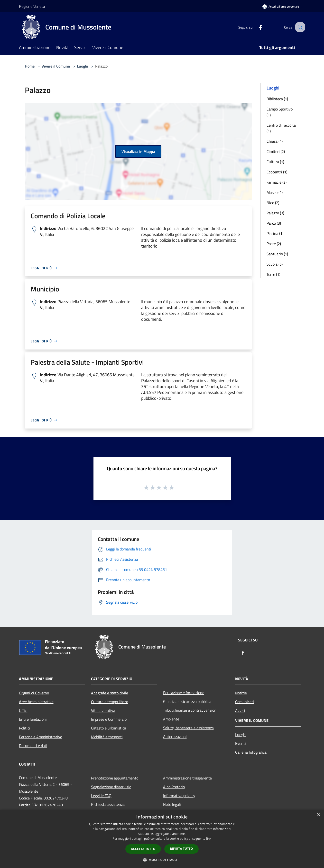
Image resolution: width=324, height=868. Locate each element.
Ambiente (171, 719)
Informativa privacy (179, 796)
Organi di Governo (34, 693)
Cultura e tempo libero (110, 702)
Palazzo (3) (275, 213)
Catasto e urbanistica (109, 728)
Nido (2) (273, 203)
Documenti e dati (33, 746)
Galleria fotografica (251, 752)
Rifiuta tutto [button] (181, 849)
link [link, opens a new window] (209, 839)
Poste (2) (274, 244)
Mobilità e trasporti (107, 737)
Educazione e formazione (184, 693)
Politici (25, 728)
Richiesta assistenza (108, 804)
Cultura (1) (275, 162)
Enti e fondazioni (33, 719)
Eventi (241, 743)
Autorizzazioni (175, 737)
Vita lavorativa (103, 710)
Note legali (172, 804)
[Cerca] (299, 27)
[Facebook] (256, 27)
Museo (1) (275, 192)
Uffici (23, 710)
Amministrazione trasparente (187, 778)
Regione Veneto (32, 6)
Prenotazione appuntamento (115, 778)
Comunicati (245, 702)
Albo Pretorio (174, 787)
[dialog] (162, 839)
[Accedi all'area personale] (281, 6)
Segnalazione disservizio (111, 787)
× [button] (319, 815)
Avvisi (240, 710)
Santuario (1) (277, 254)
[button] (162, 860)
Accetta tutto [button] (143, 849)
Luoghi (83, 66)
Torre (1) (273, 274)
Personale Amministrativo (41, 737)
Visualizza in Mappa (138, 151)
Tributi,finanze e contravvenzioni (190, 710)
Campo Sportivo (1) (280, 112)
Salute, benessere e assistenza (188, 728)
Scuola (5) (275, 264)
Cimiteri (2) (276, 151)
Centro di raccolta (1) (281, 128)
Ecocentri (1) (277, 172)
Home (30, 66)
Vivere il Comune (56, 66)
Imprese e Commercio (109, 719)
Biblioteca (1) (277, 99)
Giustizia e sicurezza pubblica (187, 701)
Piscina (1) (275, 233)
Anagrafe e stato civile (110, 693)
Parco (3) (274, 223)
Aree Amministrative (36, 702)
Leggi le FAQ (101, 796)
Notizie (241, 693)
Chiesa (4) (275, 141)
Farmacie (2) (277, 182)
